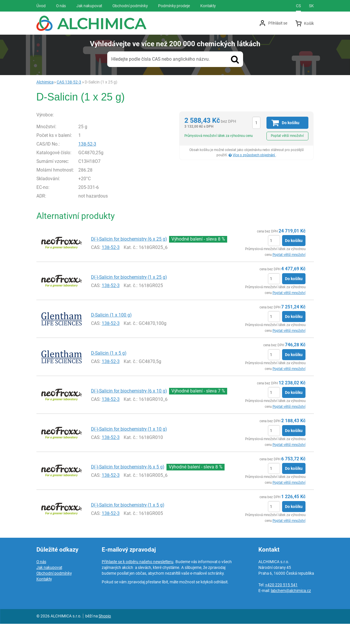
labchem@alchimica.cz (291, 611)
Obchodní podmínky (54, 593)
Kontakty (44, 599)
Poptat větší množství (287, 136)
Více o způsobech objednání (254, 155)
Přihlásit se (278, 23)
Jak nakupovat (49, 588)
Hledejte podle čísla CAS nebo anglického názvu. (161, 59)
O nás (41, 582)
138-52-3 (99, 164)
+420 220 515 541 (281, 605)
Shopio (105, 636)
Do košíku (294, 261)
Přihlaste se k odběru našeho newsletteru (138, 582)
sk (311, 6)
